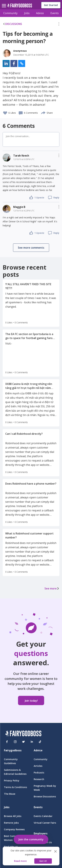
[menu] (4, 3)
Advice (40, 13)
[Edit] (59, 25)
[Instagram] (15, 742)
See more (52, 588)
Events (55, 13)
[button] (59, 25)
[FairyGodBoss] (23, 734)
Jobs (27, 13)
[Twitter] (23, 742)
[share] (43, 112)
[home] (20, 6)
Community (10, 13)
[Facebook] (7, 742)
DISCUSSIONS (12, 24)
